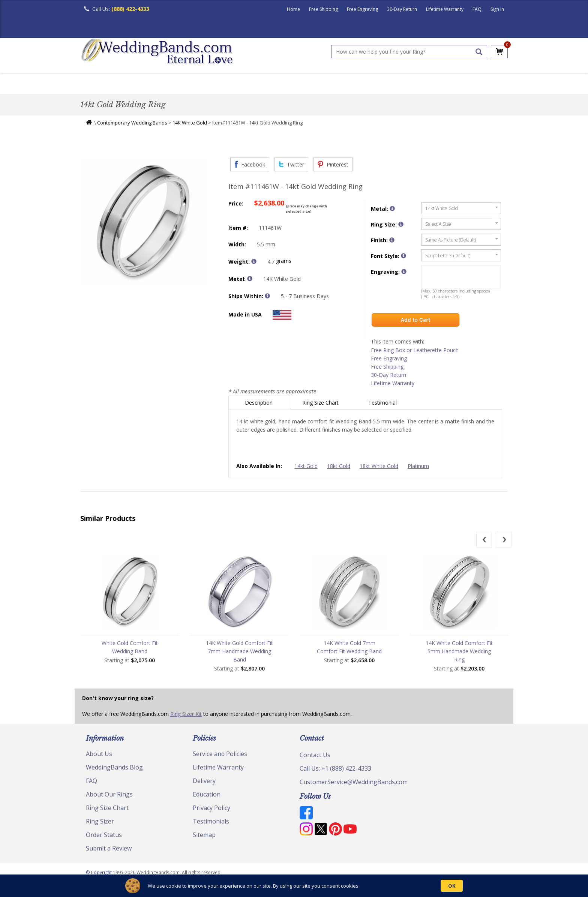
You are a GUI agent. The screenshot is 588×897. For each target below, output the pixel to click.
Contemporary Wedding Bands (132, 124)
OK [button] (452, 886)
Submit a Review (109, 850)
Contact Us (315, 757)
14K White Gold (190, 124)
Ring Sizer (100, 823)
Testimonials (211, 823)
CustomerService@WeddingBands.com (354, 784)
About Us (99, 756)
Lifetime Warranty (445, 9)
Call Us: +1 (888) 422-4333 (335, 770)
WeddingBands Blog (114, 769)
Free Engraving (362, 9)
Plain (199, 84)
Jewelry (381, 84)
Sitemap (204, 837)
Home (293, 9)
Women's (130, 84)
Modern (291, 84)
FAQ (477, 9)
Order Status (104, 837)
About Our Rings (109, 796)
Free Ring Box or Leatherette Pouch (415, 352)
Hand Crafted (336, 84)
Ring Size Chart (321, 404)
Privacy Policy (211, 810)
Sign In (497, 9)
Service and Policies (220, 756)
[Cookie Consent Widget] (294, 886)
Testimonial (383, 404)
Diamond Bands (243, 84)
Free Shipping (323, 9)
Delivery (204, 783)
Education (207, 796)
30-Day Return (402, 9)
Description (259, 404)
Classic (167, 84)
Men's (95, 84)
